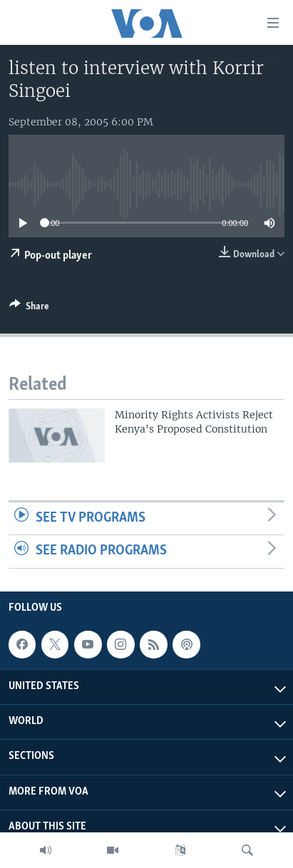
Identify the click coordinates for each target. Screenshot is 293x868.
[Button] (29, 309)
